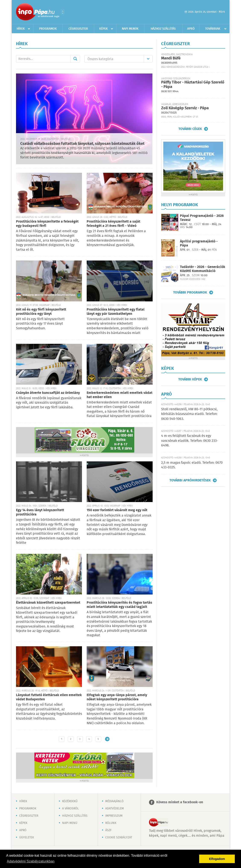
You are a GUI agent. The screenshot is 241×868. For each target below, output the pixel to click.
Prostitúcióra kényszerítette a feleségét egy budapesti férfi (47, 224)
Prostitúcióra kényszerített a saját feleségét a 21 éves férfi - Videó (113, 224)
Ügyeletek (27, 838)
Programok (48, 29)
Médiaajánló (114, 801)
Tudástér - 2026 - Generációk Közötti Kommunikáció (203, 269)
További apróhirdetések (190, 480)
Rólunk (111, 823)
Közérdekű (70, 801)
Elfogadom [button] (217, 859)
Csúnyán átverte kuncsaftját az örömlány (48, 393)
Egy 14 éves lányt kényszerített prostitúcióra (40, 512)
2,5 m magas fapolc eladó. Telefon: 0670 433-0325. (192, 465)
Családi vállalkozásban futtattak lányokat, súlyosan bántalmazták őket (82, 144)
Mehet (75, 59)
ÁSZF (108, 830)
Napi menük (130, 29)
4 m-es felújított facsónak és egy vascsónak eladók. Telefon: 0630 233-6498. (190, 441)
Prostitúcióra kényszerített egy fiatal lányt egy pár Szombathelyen (116, 312)
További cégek (190, 129)
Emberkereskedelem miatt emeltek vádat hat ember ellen (120, 395)
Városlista (63, 12)
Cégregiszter (78, 29)
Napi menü (70, 823)
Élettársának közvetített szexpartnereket (48, 603)
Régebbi (107, 739)
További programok (190, 292)
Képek (104, 29)
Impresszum (114, 816)
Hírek (21, 29)
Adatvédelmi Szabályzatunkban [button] (31, 861)
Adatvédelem (115, 809)
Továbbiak (213, 29)
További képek (190, 379)
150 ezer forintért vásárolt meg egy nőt (117, 510)
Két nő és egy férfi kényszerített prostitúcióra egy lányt (41, 312)
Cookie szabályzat (119, 838)
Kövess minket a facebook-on (180, 802)
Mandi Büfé (171, 58)
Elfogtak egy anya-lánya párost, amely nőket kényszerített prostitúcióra (117, 697)
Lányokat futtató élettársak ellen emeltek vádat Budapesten (49, 697)
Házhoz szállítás (163, 29)
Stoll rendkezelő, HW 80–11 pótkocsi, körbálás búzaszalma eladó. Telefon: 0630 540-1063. (189, 414)
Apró (191, 29)
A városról (70, 809)
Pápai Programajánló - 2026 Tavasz (202, 218)
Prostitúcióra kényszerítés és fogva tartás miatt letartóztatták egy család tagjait (119, 605)
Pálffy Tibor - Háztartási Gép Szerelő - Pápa (193, 85)
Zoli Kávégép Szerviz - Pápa (185, 108)
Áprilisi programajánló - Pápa (199, 243)
